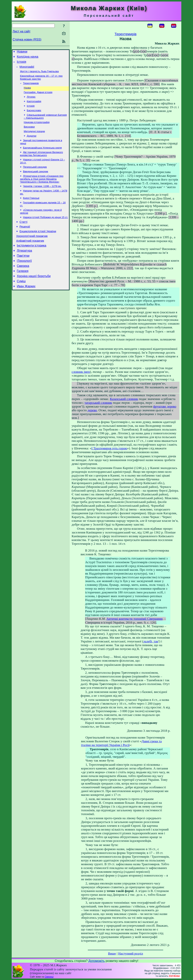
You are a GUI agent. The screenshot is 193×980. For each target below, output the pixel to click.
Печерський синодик (35, 176)
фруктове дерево (165, 406)
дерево (92, 410)
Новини (22, 52)
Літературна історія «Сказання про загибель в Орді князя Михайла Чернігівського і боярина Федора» (42, 189)
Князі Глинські (31, 209)
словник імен (81, 372)
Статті (24, 235)
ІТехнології (24, 278)
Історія (21, 63)
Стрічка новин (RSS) (27, 39)
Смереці (49, 977)
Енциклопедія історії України (38, 245)
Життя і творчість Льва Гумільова (39, 74)
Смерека (23, 284)
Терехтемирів (31, 87)
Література (24, 267)
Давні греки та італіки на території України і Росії (121, 743)
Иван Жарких (26, 307)
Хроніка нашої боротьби (34, 295)
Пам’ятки (23, 273)
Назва (27, 92)
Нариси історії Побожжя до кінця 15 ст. (45, 230)
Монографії (27, 69)
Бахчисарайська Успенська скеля (42, 156)
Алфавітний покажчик (30, 256)
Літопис (31, 101)
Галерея (23, 290)
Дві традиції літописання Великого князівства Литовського (41, 162)
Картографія (34, 106)
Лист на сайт (22, 31)
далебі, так (151, 641)
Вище (112, 954)
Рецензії (25, 240)
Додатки (32, 143)
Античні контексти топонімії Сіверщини (134, 619)
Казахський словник (124, 399)
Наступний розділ (131, 954)
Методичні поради (34, 138)
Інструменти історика (31, 261)
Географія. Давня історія (38, 96)
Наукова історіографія (37, 129)
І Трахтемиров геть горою (109, 448)
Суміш (21, 301)
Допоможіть (97, 961)
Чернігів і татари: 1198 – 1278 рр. (42, 197)
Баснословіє (34, 116)
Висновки (29, 134)
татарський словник (98, 403)
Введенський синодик (36, 181)
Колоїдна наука (28, 58)
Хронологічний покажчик (32, 251)
